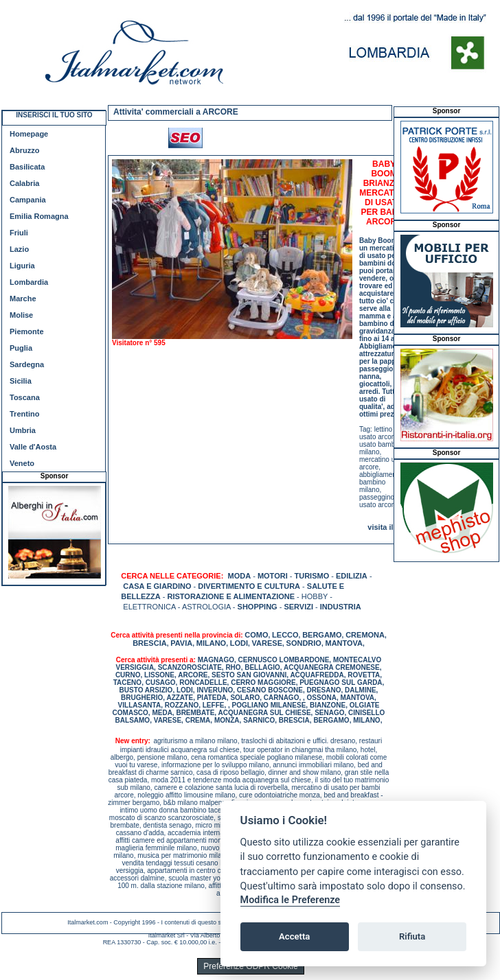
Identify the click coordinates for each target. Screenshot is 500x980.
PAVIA (181, 643)
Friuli (19, 233)
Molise (21, 315)
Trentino (24, 414)
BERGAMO (322, 635)
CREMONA (365, 635)
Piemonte (27, 331)
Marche (23, 299)
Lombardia (29, 282)
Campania (28, 200)
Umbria (23, 430)
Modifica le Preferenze (291, 900)
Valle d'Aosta (33, 447)
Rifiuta (412, 936)
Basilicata (27, 167)
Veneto (22, 463)
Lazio (19, 249)
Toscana (25, 397)
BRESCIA (150, 643)
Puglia (21, 348)
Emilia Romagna (39, 216)
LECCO (285, 635)
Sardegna (27, 364)
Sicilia (21, 381)
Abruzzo (24, 150)
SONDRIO (304, 643)
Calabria (24, 183)
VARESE (267, 643)
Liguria (22, 266)
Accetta (294, 936)
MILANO (211, 643)
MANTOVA (344, 643)
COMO (256, 635)
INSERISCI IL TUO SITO (54, 115)
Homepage (29, 134)
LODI (239, 643)
